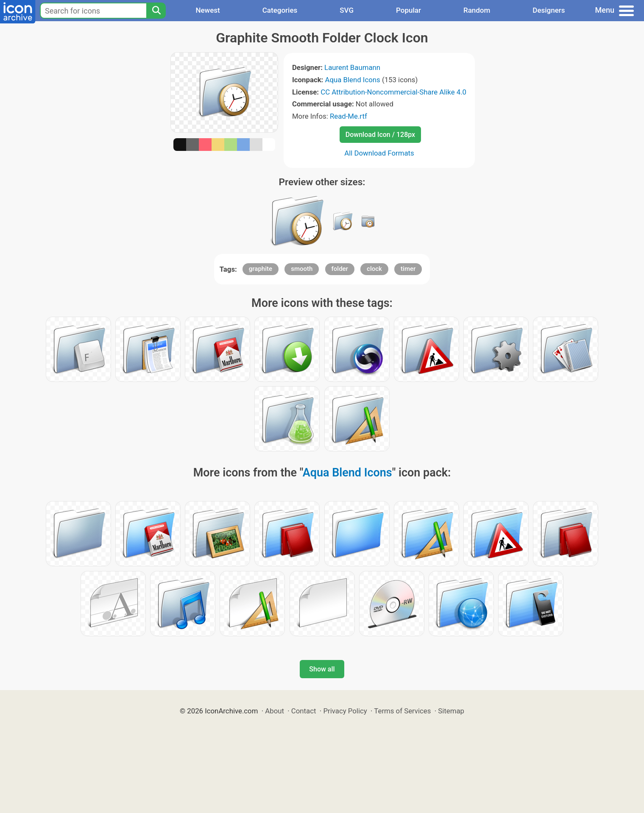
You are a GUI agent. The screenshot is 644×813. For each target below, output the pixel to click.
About (275, 711)
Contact (304, 711)
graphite (261, 269)
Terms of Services (402, 711)
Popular (408, 10)
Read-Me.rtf (348, 116)
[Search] (156, 11)
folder (340, 269)
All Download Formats (379, 153)
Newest (208, 10)
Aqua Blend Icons (353, 80)
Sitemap (451, 711)
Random (477, 10)
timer (408, 269)
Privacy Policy (345, 711)
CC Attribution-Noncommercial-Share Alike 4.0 (393, 92)
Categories (280, 10)
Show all (322, 669)
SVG (347, 10)
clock (374, 269)
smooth (302, 269)
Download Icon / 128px (380, 135)
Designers (549, 10)
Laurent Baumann (352, 67)
